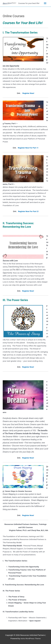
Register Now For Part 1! (28, 148)
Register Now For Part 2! (28, 211)
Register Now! (28, 93)
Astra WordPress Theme (31, 638)
